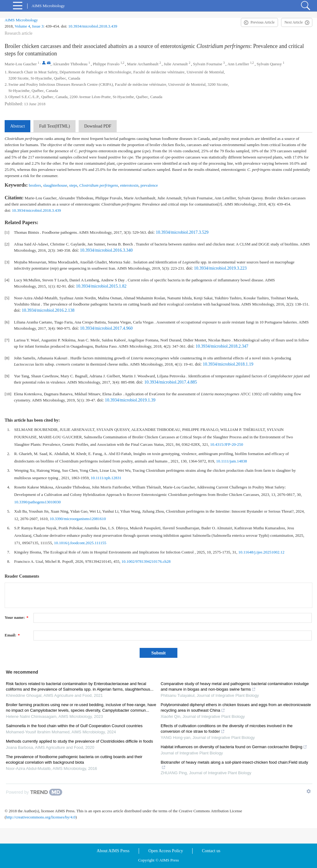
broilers (35, 185)
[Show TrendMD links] (309, 791)
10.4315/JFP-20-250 (227, 444)
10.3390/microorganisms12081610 (78, 519)
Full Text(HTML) (54, 126)
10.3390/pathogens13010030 (38, 502)
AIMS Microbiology (21, 20)
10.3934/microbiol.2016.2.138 (48, 310)
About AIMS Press (113, 851)
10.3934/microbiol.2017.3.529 (182, 232)
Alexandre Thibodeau (70, 64)
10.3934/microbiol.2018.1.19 (228, 364)
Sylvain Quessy (269, 64)
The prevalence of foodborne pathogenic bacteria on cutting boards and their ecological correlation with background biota (74, 759)
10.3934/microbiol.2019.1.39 (130, 400)
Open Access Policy (166, 851)
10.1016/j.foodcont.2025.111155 (80, 543)
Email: (12, 635)
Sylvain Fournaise (208, 64)
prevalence (149, 185)
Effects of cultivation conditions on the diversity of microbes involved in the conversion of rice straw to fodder (227, 729)
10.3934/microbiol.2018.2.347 (222, 346)
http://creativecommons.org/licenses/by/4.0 (41, 817)
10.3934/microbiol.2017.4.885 (171, 382)
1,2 (122, 63)
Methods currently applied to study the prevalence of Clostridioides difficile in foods (79, 741)
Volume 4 (22, 26)
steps (73, 185)
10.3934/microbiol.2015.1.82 (101, 286)
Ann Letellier (238, 64)
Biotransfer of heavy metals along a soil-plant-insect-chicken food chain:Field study (234, 765)
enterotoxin (129, 185)
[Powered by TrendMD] (34, 792)
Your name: (17, 617)
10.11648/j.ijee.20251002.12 (261, 552)
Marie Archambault (143, 64)
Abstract (17, 126)
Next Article (294, 22)
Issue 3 (38, 26)
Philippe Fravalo (106, 64)
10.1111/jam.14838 (232, 461)
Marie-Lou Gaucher (21, 64)
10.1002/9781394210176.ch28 (146, 561)
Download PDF (98, 126)
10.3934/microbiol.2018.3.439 (93, 26)
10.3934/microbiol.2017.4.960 (106, 328)
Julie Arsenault (176, 64)
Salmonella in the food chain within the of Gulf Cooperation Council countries (74, 726)
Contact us (211, 851)
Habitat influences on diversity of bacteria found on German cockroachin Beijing (234, 747)
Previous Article (263, 22)
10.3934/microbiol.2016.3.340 (106, 250)
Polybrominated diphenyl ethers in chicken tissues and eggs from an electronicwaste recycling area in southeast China (236, 707)
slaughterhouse (55, 185)
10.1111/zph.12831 (106, 478)
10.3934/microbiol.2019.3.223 (220, 268)
